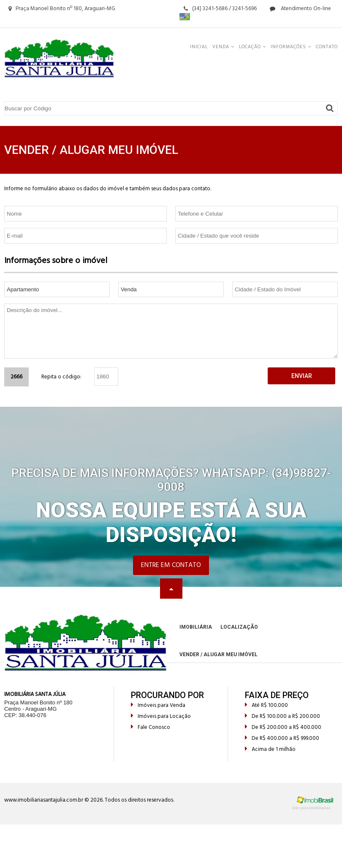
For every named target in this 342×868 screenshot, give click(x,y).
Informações (291, 47)
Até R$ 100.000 (266, 705)
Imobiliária (196, 627)
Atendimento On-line (300, 9)
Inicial (199, 47)
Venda (223, 47)
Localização (239, 627)
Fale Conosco (151, 727)
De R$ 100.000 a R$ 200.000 (282, 716)
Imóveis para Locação (161, 716)
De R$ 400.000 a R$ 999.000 (282, 738)
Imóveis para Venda (158, 705)
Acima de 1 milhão (270, 749)
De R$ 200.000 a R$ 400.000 (283, 727)
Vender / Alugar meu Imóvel (218, 654)
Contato (327, 47)
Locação (252, 47)
